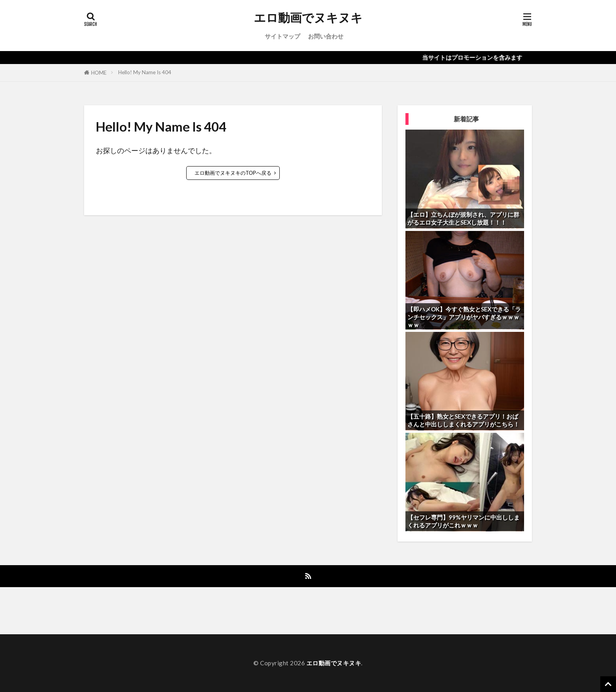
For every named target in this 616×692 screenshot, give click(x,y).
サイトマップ (282, 36)
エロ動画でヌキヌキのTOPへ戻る (233, 173)
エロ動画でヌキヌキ (308, 18)
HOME (99, 73)
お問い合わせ (326, 36)
